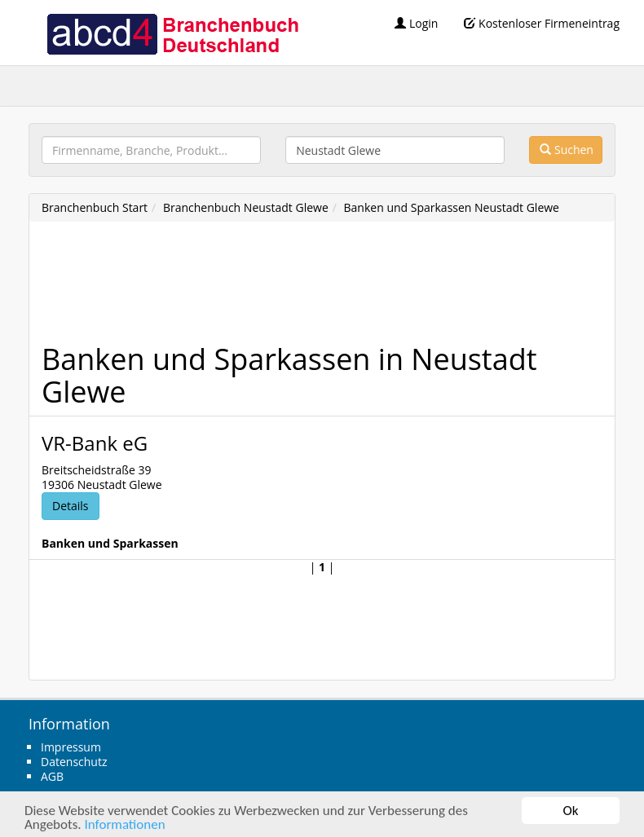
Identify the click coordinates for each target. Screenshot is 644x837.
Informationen (124, 825)
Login (416, 23)
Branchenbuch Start (95, 207)
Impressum (71, 747)
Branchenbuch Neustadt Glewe (246, 207)
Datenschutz (74, 762)
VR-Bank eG (95, 443)
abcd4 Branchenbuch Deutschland (172, 33)
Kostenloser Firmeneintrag (542, 23)
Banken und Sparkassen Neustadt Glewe (452, 207)
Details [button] (71, 506)
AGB (52, 776)
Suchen (567, 150)
